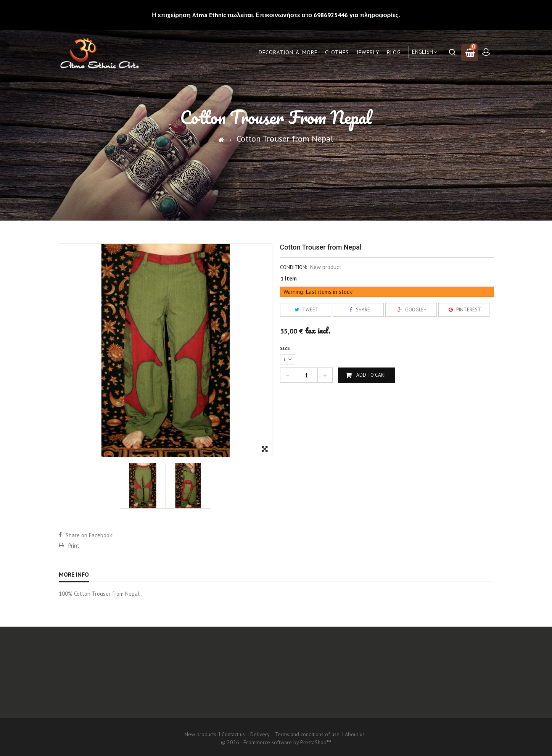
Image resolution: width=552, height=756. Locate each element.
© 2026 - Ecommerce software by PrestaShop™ (276, 742)
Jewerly (368, 52)
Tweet (306, 310)
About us (355, 734)
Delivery (260, 734)
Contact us (233, 734)
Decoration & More (288, 52)
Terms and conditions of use (307, 734)
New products (200, 734)
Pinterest (464, 310)
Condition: (293, 267)
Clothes (337, 52)
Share (358, 310)
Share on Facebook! (90, 535)
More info (74, 574)
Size (286, 348)
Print (74, 546)
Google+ (411, 310)
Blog (394, 52)
